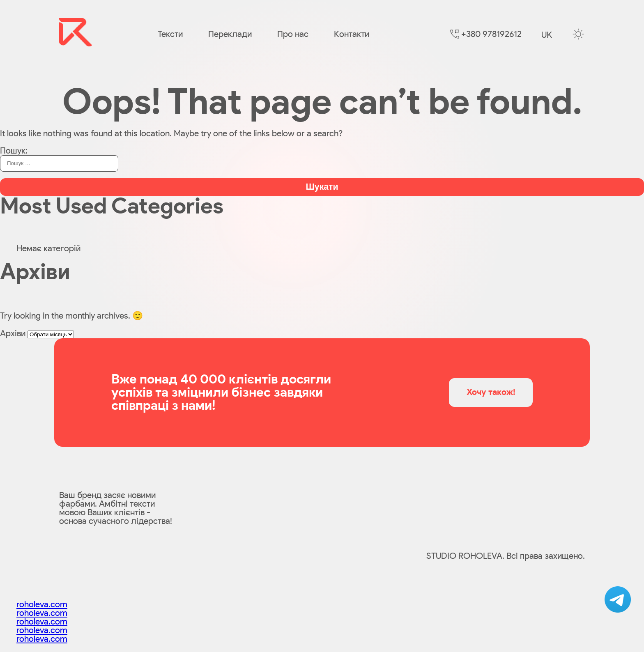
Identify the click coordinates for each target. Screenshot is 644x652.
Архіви (13, 334)
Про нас (293, 34)
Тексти (170, 34)
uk (547, 35)
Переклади (230, 34)
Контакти (352, 34)
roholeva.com (42, 605)
